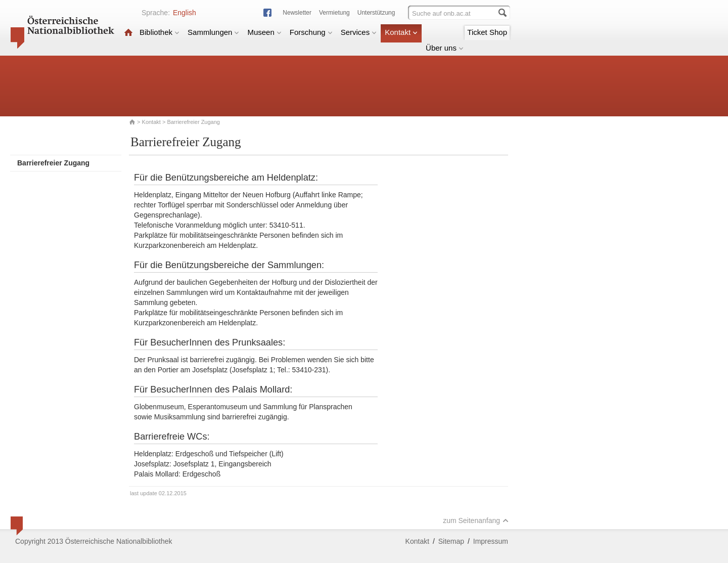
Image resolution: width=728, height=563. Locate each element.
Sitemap (451, 541)
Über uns (445, 48)
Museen (264, 32)
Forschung (311, 32)
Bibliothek (160, 32)
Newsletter (297, 13)
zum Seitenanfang (476, 521)
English (185, 13)
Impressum (491, 541)
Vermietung (334, 13)
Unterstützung (376, 13)
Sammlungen (213, 32)
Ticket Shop (487, 32)
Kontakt (401, 32)
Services (359, 32)
